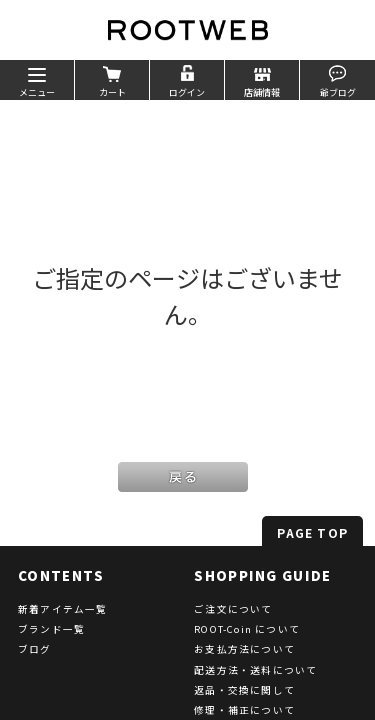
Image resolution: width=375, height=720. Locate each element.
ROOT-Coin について (247, 629)
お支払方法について (244, 649)
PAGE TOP (312, 532)
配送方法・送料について (255, 670)
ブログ (35, 649)
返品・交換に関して (244, 690)
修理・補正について (244, 710)
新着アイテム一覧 (63, 609)
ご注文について (233, 609)
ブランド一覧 (51, 629)
